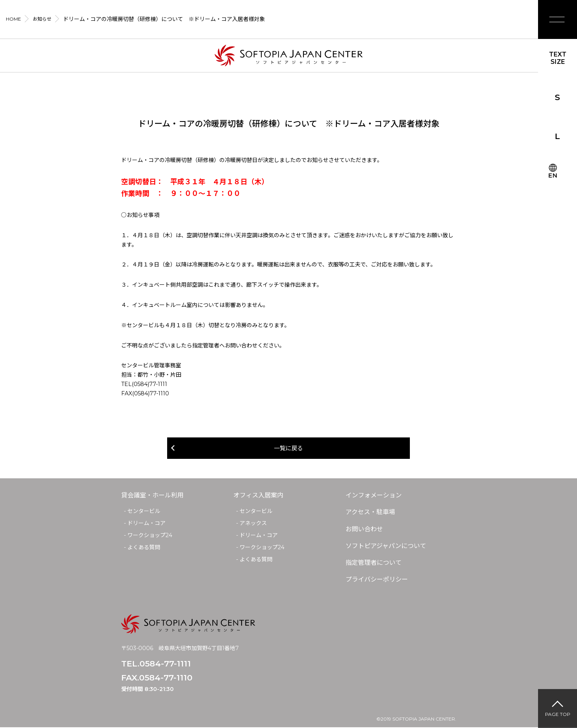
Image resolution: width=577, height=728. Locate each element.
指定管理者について (374, 563)
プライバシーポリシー (377, 580)
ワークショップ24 (150, 536)
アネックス (253, 524)
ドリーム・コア (146, 524)
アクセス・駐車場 (370, 513)
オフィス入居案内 (258, 496)
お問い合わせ (364, 530)
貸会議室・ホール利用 (152, 496)
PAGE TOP (558, 714)
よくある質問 (144, 548)
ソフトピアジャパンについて (386, 546)
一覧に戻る (289, 449)
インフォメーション (374, 496)
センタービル (144, 512)
